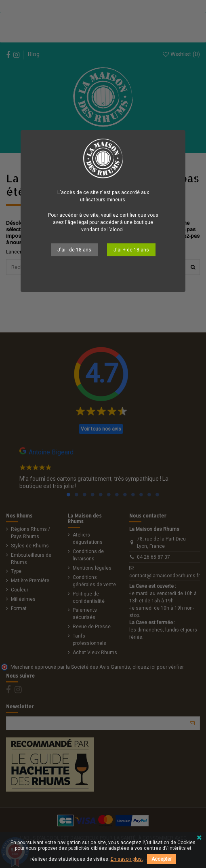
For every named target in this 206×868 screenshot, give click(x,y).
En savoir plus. (127, 859)
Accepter (162, 859)
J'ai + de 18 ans (131, 250)
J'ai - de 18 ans (74, 250)
